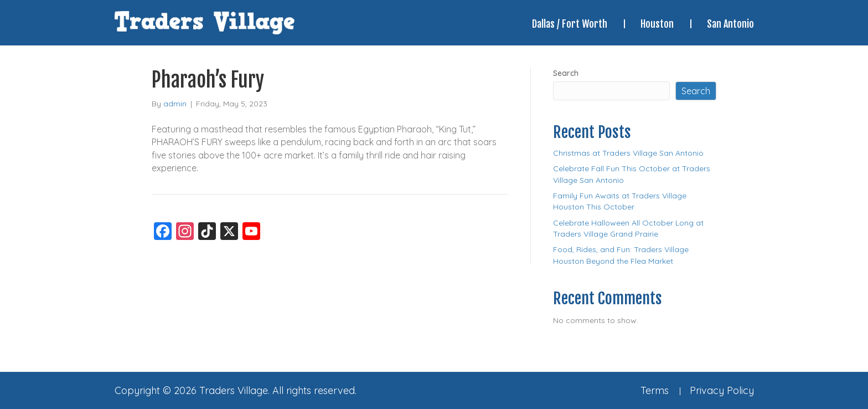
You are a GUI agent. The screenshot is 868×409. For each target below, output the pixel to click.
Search (566, 73)
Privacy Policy (722, 390)
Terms (655, 390)
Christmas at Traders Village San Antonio (628, 153)
